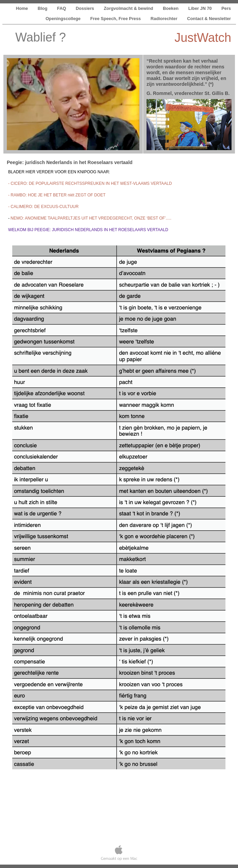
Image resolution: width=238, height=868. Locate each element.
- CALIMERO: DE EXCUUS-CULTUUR (43, 207)
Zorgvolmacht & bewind (129, 8)
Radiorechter (165, 19)
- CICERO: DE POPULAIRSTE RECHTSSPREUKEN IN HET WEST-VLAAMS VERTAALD (90, 183)
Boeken (171, 8)
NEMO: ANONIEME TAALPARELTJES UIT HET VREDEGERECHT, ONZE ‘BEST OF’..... (91, 218)
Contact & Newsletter (209, 19)
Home (23, 8)
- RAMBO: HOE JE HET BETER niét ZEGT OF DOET (57, 195)
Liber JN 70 (201, 8)
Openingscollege (64, 19)
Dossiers (86, 8)
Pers (226, 8)
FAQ (62, 8)
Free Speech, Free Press (116, 19)
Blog (43, 8)
